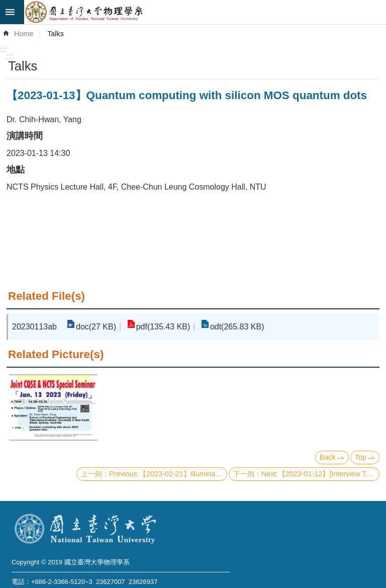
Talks (56, 34)
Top (361, 457)
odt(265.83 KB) (237, 327)
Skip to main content (5, 5)
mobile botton (12, 12)
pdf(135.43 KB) (163, 327)
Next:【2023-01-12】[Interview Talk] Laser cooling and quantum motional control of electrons (320, 474)
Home (24, 34)
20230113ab (34, 327)
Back (328, 457)
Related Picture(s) (56, 354)
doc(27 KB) (96, 327)
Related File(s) (46, 296)
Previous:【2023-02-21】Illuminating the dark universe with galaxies (168, 474)
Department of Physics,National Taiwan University (205, 12)
